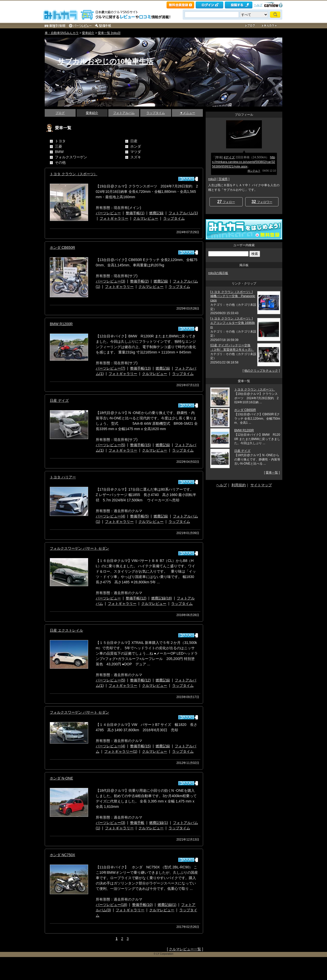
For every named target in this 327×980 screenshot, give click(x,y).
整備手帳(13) (140, 368)
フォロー (226, 202)
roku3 (212, 179)
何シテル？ (254, 171)
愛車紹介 (88, 33)
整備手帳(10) (142, 905)
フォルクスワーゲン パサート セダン (79, 548)
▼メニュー (188, 113)
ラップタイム (156, 113)
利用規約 (239, 485)
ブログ (60, 113)
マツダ (136, 152)
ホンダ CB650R (62, 247)
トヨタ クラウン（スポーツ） (74, 174)
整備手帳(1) (135, 213)
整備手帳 (137, 823)
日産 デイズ (59, 400)
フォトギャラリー (114, 218)
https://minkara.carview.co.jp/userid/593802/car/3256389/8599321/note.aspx (244, 162)
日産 (134, 141)
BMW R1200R (61, 324)
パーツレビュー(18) (112, 905)
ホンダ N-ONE (61, 778)
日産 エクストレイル (66, 630)
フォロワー (262, 202)
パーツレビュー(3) (110, 281)
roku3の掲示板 (218, 273)
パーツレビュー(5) (110, 445)
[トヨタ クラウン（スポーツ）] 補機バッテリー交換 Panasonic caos (233, 296)
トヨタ (60, 141)
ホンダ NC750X (62, 855)
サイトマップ (261, 485)
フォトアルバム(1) (183, 213)
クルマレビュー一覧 (185, 949)
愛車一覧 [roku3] (109, 33)
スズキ (136, 157)
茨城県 (223, 179)
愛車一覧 (272, 473)
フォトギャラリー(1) (121, 751)
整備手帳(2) (139, 281)
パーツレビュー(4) (110, 516)
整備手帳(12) (136, 598)
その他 (60, 162)
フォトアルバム (124, 113)
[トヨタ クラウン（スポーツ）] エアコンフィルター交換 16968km (233, 323)
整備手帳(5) (139, 516)
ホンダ (136, 146)
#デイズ (229, 157)
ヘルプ (258, 5)
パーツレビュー (108, 213)
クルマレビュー (146, 218)
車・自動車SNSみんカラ (62, 33)
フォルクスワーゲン (71, 157)
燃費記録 (156, 213)
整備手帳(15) (140, 445)
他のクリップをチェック (261, 371)
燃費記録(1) (159, 823)
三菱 (59, 146)
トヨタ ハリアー (63, 477)
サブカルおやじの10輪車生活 (105, 61)
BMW (59, 152)
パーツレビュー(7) (110, 368)
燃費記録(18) (162, 598)
